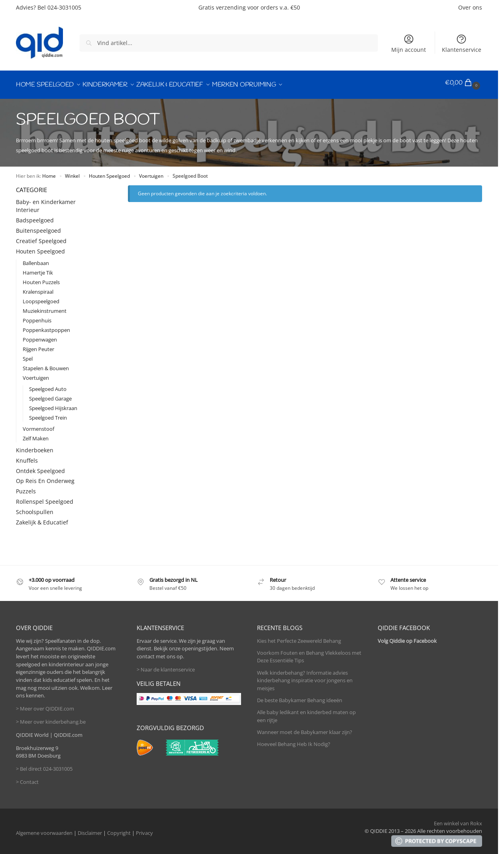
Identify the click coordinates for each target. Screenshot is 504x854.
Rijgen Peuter (38, 345)
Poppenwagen (40, 336)
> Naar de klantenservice (166, 666)
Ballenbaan (36, 259)
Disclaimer (90, 829)
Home (49, 172)
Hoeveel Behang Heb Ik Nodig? (294, 740)
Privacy (144, 829)
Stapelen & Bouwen (46, 364)
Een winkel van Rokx (458, 819)
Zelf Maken (36, 434)
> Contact (27, 778)
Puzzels (26, 488)
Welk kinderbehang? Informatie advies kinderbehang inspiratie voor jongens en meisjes (305, 676)
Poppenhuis (37, 316)
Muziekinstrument (45, 307)
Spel (28, 355)
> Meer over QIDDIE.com (45, 705)
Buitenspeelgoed (38, 227)
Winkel (72, 172)
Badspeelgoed (35, 216)
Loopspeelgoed (41, 297)
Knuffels (27, 456)
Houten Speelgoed (109, 172)
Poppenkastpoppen (46, 326)
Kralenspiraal (38, 288)
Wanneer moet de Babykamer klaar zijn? (305, 728)
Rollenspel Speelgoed (45, 498)
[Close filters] (98, 186)
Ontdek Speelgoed (40, 467)
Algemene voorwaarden (44, 829)
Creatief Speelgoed (41, 237)
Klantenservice (462, 43)
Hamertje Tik (38, 269)
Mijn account (409, 43)
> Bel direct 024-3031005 (44, 765)
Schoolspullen (35, 508)
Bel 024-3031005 (59, 7)
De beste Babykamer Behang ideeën (300, 696)
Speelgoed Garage (50, 395)
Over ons (470, 7)
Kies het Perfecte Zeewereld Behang (299, 637)
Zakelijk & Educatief (42, 518)
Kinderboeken (35, 446)
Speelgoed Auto (48, 385)
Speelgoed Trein (48, 414)
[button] (464, 83)
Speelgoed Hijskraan (53, 404)
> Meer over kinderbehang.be (51, 718)
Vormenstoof (38, 425)
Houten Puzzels (41, 278)
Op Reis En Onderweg (45, 477)
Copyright (119, 829)
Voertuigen (151, 172)
